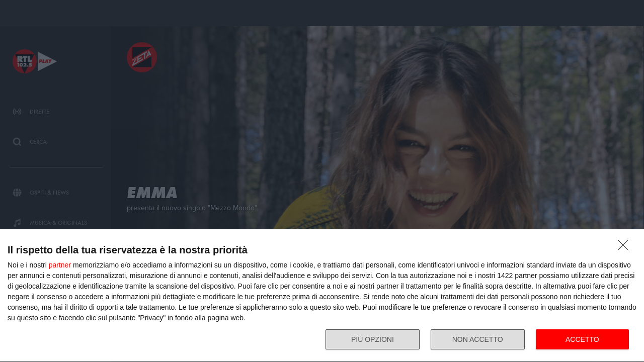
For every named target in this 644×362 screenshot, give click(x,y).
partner (60, 265)
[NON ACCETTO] (626, 248)
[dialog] (322, 296)
